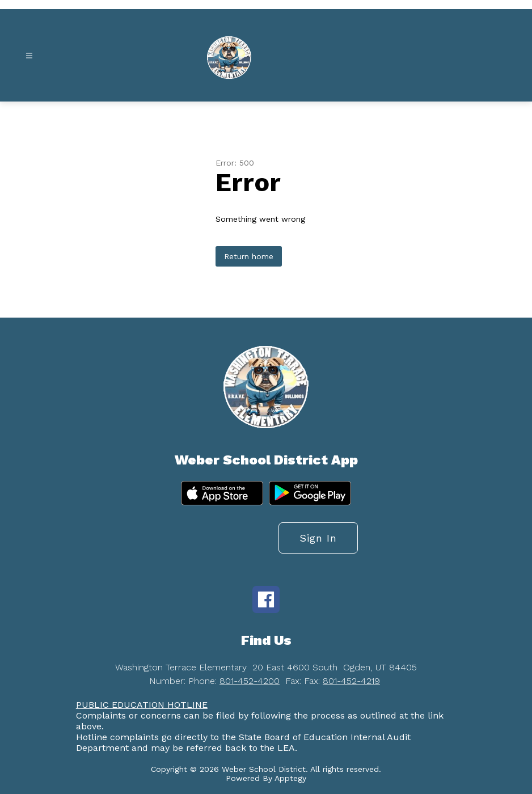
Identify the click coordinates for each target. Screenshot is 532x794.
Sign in (318, 538)
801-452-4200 (250, 681)
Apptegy (290, 778)
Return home (249, 256)
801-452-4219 (351, 681)
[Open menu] (29, 56)
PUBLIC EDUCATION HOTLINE (142, 705)
